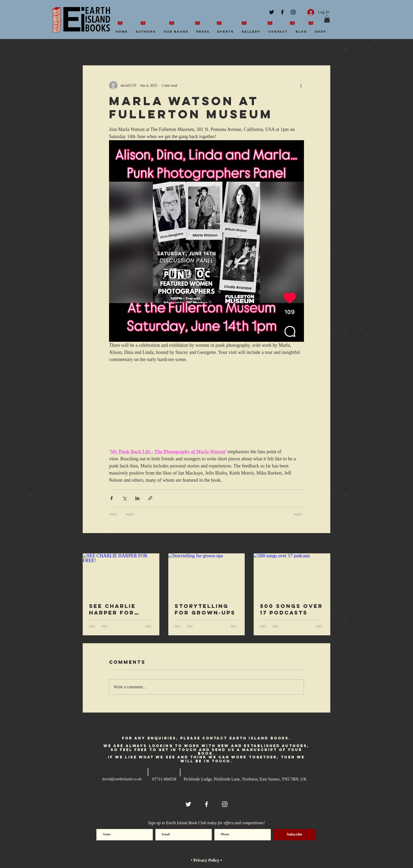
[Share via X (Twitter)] (124, 498)
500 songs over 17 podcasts (291, 609)
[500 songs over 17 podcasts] (292, 575)
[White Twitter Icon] (188, 804)
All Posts (90, 49)
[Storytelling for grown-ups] (207, 575)
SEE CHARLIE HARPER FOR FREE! (112, 609)
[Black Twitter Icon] (272, 12)
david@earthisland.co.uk (122, 779)
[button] (327, 19)
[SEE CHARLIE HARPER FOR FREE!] (121, 575)
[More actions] (301, 85)
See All (325, 544)
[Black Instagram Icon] (293, 12)
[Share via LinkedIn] (137, 498)
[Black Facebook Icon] (282, 12)
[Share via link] (150, 498)
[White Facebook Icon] (206, 804)
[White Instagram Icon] (225, 804)
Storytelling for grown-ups (205, 609)
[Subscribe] (294, 835)
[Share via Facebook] (112, 498)
